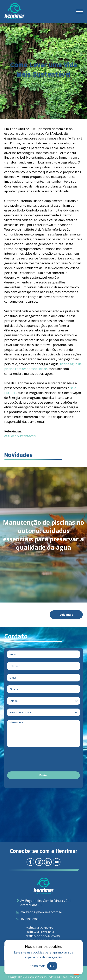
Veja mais (66, 615)
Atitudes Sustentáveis (20, 436)
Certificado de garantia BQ (43, 936)
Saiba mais (38, 966)
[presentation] (37, 760)
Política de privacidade (40, 932)
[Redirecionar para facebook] (30, 862)
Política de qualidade (39, 928)
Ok (52, 966)
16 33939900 (29, 919)
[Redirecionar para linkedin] (48, 862)
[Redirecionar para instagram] (39, 862)
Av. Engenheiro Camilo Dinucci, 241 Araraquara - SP (46, 903)
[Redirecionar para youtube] (57, 862)
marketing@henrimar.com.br (41, 912)
